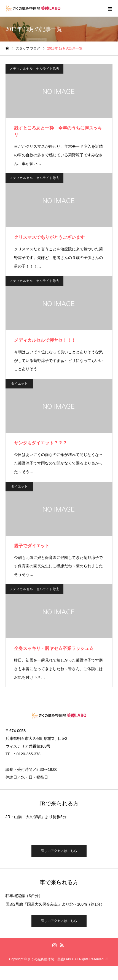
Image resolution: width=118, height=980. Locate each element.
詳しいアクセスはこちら (59, 851)
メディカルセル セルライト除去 (34, 69)
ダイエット (19, 383)
